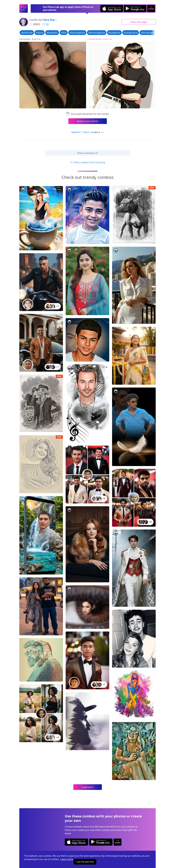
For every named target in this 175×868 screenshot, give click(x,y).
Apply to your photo (88, 121)
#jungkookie (131, 33)
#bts (64, 33)
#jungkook (114, 33)
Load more (88, 787)
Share (139, 22)
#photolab (27, 33)
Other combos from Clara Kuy (87, 162)
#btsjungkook (77, 33)
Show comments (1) (88, 153)
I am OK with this (85, 862)
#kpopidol (52, 33)
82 (46, 24)
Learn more (67, 859)
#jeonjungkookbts (151, 33)
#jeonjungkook (97, 33)
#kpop (40, 33)
